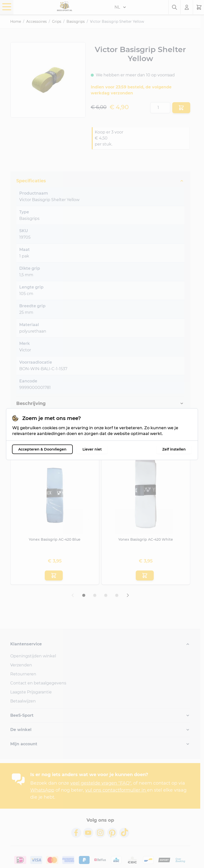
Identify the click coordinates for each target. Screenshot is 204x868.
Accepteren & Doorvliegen (42, 449)
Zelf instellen (174, 449)
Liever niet (92, 449)
